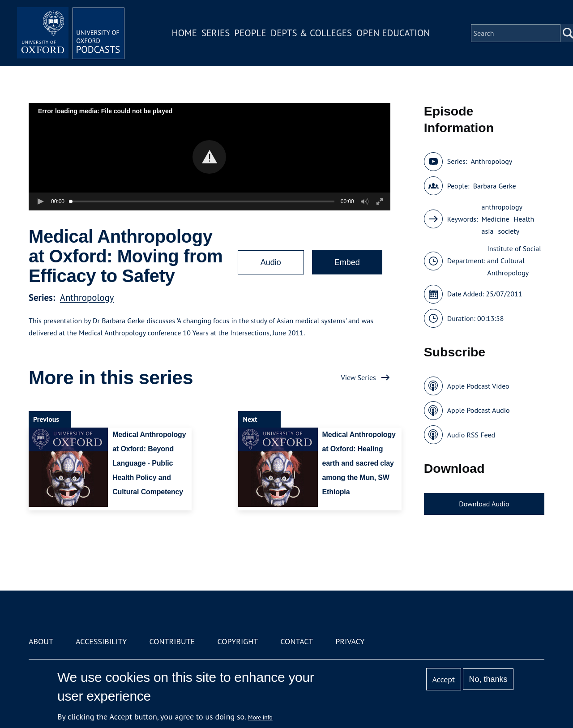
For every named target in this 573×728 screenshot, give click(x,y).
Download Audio (484, 504)
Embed (347, 262)
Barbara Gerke (495, 186)
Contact (297, 641)
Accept (443, 679)
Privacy (350, 641)
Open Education (393, 33)
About (41, 641)
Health (524, 219)
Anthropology (87, 298)
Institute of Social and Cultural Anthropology (514, 261)
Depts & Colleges (312, 33)
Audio (271, 262)
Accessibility (101, 641)
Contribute (172, 641)
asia (488, 231)
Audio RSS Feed (471, 435)
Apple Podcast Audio (479, 410)
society (509, 231)
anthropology (502, 207)
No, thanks (488, 679)
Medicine (496, 219)
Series (216, 33)
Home (184, 33)
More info (260, 717)
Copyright (237, 641)
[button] (209, 157)
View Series (359, 377)
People (250, 33)
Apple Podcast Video (478, 386)
